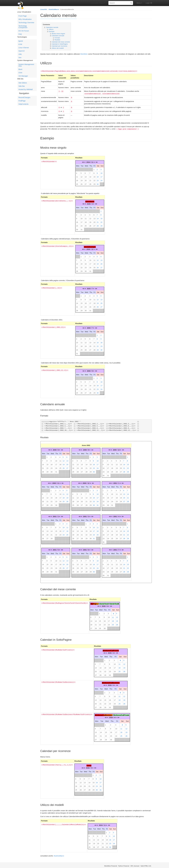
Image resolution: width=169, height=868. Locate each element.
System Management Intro (26, 65)
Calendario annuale (58, 36)
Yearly (89, 764)
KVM (20, 44)
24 (101, 179)
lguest (21, 41)
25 (77, 183)
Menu (139, 3)
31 (82, 228)
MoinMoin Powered (111, 865)
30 (98, 183)
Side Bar (22, 86)
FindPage (22, 101)
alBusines (108, 714)
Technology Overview (26, 23)
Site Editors (23, 83)
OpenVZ (22, 51)
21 (90, 179)
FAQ (20, 34)
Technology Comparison (23, 27)
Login (148, 3)
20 (86, 179)
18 (77, 179)
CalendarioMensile (67, 9)
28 (90, 183)
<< (83, 161)
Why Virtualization (25, 19)
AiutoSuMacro (54, 9)
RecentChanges (24, 97)
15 (94, 175)
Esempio (52, 32)
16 (98, 175)
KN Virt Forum (24, 31)
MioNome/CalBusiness (111, 681)
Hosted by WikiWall (26, 89)
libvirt (20, 69)
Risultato (57, 40)
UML (20, 54)
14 (90, 175)
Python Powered (124, 865)
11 (77, 175)
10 (101, 172)
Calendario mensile (52, 27)
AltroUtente (90, 200)
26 (82, 183)
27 (86, 183)
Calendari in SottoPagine (60, 44)
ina (97, 602)
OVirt (20, 73)
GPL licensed (135, 865)
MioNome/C (99, 714)
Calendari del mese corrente (61, 42)
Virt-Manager (23, 76)
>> (96, 161)
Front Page (23, 16)
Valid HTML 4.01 (146, 865)
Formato (57, 38)
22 (94, 179)
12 (82, 175)
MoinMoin (84, 54)
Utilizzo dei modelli (58, 48)
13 (86, 175)
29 (94, 183)
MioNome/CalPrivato (111, 649)
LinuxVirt (44, 9)
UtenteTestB (114, 602)
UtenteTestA (104, 602)
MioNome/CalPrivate (121, 714)
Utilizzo (51, 29)
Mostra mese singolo (58, 34)
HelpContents (24, 104)
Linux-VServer (24, 48)
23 (98, 179)
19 (82, 179)
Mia (92, 602)
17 (101, 175)
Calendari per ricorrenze (59, 46)
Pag (95, 602)
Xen (20, 58)
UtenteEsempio (90, 246)
